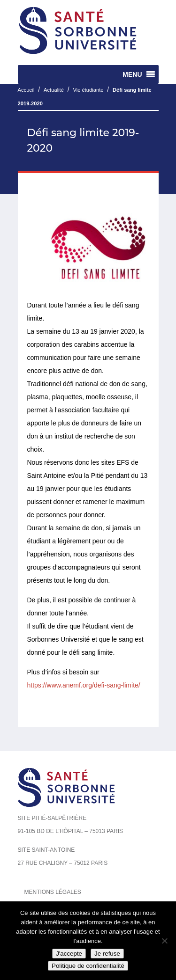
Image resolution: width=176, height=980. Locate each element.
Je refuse (107, 954)
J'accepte (69, 954)
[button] (132, 74)
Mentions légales (53, 892)
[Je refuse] (164, 941)
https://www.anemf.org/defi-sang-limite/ (84, 685)
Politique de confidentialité (88, 966)
